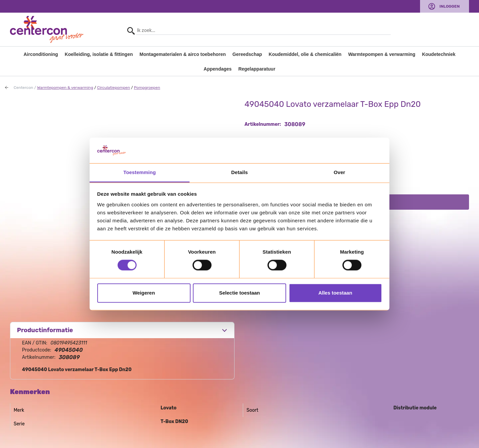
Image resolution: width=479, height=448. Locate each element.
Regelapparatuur (257, 69)
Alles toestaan (335, 293)
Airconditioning (41, 54)
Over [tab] (340, 172)
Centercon (23, 88)
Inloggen (450, 6)
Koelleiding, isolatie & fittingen (99, 54)
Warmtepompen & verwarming (382, 54)
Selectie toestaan (240, 293)
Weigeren (144, 293)
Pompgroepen (147, 88)
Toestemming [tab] (140, 172)
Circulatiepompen (113, 88)
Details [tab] (240, 172)
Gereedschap (247, 54)
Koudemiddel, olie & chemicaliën (305, 54)
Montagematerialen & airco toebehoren (183, 54)
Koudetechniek (439, 54)
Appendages (218, 69)
